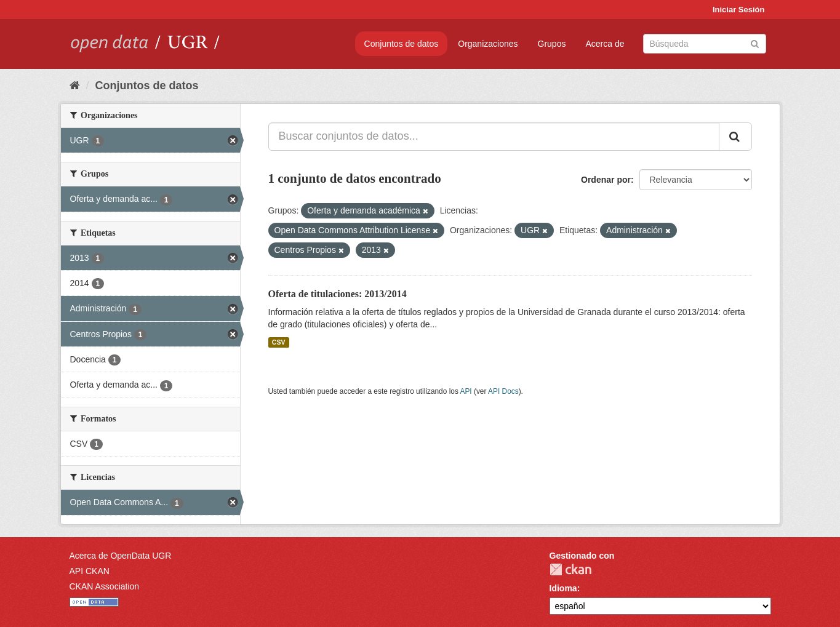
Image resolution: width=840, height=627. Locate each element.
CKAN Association (105, 586)
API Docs (503, 391)
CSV (279, 342)
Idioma (563, 588)
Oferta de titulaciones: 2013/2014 (338, 294)
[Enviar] (755, 43)
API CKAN (90, 571)
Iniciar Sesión (739, 10)
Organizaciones (488, 44)
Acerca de (605, 44)
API (466, 391)
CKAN (570, 569)
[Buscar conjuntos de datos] (705, 44)
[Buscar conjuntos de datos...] (494, 137)
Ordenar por (606, 180)
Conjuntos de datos (402, 44)
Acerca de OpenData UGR (121, 556)
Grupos (552, 44)
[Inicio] (75, 86)
